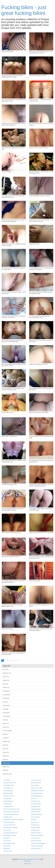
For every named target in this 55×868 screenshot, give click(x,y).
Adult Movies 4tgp (36, 809)
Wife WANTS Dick (36, 783)
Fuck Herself (6, 705)
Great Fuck (6, 727)
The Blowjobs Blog (9, 785)
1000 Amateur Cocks (9, 843)
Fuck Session (6, 716)
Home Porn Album (36, 833)
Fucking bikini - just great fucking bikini (24, 10)
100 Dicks (34, 820)
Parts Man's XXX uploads (10, 828)
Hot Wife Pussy (35, 830)
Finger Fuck (6, 687)
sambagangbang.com (37, 796)
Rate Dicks (7, 838)
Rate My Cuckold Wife (37, 835)
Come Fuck (6, 677)
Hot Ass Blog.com (8, 791)
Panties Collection (8, 801)
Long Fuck (6, 738)
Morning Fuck (6, 741)
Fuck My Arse (7, 799)
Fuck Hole (6, 709)
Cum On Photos (35, 817)
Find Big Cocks (35, 825)
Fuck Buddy (6, 698)
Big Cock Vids (35, 822)
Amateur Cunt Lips (9, 796)
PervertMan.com (36, 801)
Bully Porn (34, 799)
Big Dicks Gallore (8, 793)
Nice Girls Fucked (36, 841)
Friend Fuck (6, 691)
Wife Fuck (5, 770)
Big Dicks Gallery (36, 828)
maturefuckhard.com (37, 793)
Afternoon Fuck (7, 673)
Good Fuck (6, 723)
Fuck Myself (6, 713)
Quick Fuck (6, 756)
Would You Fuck (7, 774)
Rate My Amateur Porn (10, 783)
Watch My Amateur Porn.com (12, 809)
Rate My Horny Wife (37, 788)
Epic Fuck (5, 684)
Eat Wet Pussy (8, 804)
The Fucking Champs (37, 846)
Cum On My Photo (36, 780)
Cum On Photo (8, 851)
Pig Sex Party (7, 830)
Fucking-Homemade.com (10, 833)
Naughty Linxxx (8, 817)
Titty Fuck (5, 759)
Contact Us (27, 861)
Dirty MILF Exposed (36, 814)
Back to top (28, 864)
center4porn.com (36, 806)
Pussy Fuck (6, 752)
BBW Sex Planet (36, 812)
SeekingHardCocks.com (38, 791)
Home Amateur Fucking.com (11, 812)
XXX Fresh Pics (35, 838)
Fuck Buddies (6, 695)
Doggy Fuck (6, 680)
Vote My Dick (35, 785)
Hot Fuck (5, 734)
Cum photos (7, 780)
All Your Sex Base (36, 804)
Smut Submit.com (36, 849)
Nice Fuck (5, 749)
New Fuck (5, 745)
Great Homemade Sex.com (11, 814)
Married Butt (7, 846)
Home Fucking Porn (9, 822)
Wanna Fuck (6, 767)
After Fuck (6, 669)
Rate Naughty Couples (10, 835)
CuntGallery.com (8, 788)
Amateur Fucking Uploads (38, 843)
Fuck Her (5, 702)
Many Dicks (7, 849)
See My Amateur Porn (10, 825)
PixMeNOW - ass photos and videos (13, 820)
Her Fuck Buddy (7, 731)
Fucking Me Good (8, 806)
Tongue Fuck (6, 763)
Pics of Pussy (7, 841)
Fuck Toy (5, 720)
